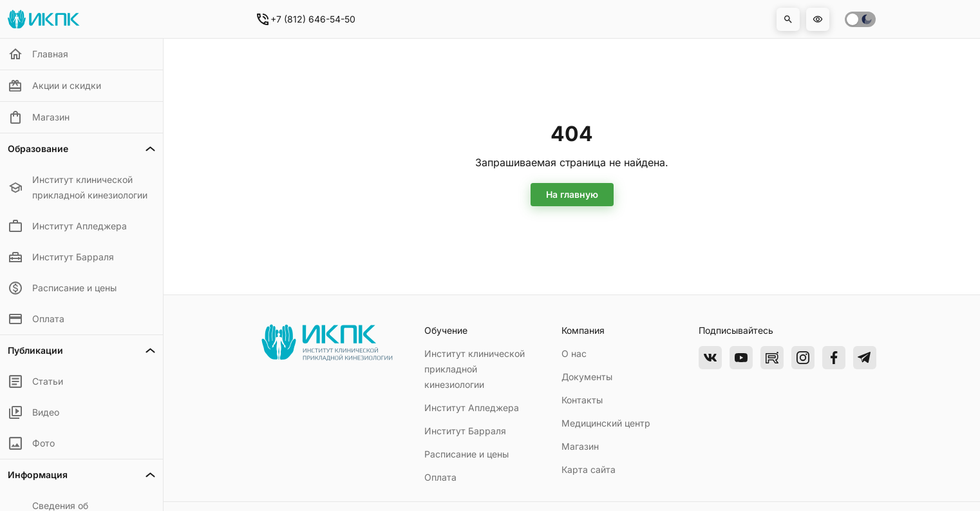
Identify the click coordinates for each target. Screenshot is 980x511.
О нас (574, 353)
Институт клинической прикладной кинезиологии (475, 369)
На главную (572, 194)
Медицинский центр (606, 423)
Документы (587, 377)
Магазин (580, 446)
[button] (788, 19)
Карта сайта (589, 469)
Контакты (582, 400)
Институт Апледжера (472, 408)
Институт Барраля (465, 431)
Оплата (440, 477)
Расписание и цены (466, 454)
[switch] (860, 19)
